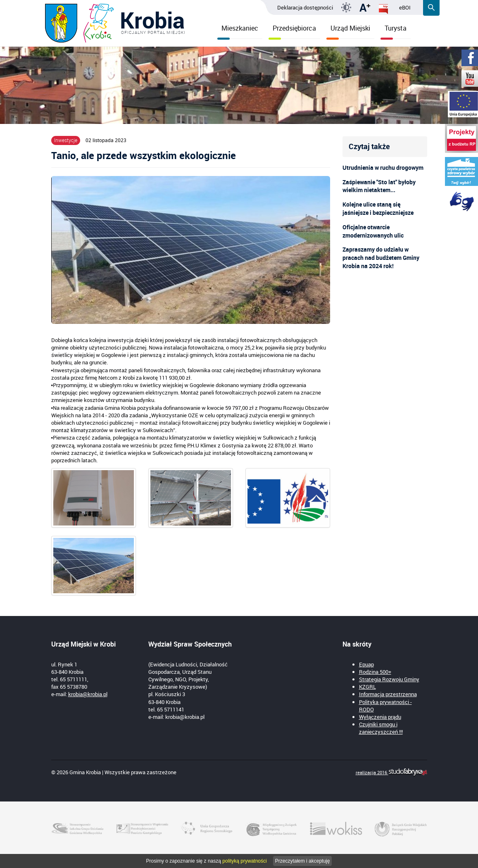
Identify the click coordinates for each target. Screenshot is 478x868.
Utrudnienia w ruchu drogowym (383, 168)
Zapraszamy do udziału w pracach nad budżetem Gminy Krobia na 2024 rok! (381, 258)
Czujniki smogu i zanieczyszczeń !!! (381, 728)
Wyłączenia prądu (380, 717)
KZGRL (367, 687)
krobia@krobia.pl (88, 694)
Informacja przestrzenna (388, 694)
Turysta (394, 31)
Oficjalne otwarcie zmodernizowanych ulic (373, 231)
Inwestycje (66, 140)
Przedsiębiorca (292, 31)
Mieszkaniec (238, 31)
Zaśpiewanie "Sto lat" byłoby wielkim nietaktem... (379, 186)
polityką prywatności (244, 861)
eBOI (405, 7)
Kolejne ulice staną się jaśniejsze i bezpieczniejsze (378, 208)
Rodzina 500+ (375, 672)
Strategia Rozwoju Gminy (389, 679)
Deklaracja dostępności (305, 7)
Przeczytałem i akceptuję (303, 861)
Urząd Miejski (348, 31)
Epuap (366, 664)
